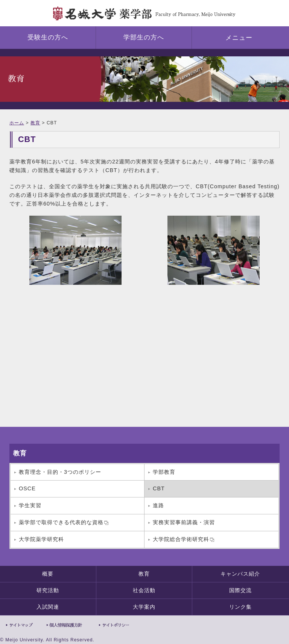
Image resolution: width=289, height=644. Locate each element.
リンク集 (240, 607)
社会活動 (144, 590)
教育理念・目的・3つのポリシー (60, 472)
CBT (159, 488)
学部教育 (164, 472)
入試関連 (48, 607)
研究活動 (48, 590)
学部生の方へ (144, 37)
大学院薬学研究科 (41, 539)
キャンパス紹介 (240, 574)
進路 (158, 505)
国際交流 (240, 590)
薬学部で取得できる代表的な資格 (64, 522)
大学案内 (144, 607)
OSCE (27, 488)
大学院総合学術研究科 (183, 539)
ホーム (17, 123)
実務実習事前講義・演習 (184, 522)
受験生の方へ (48, 37)
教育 (35, 123)
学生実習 (30, 505)
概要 (48, 574)
